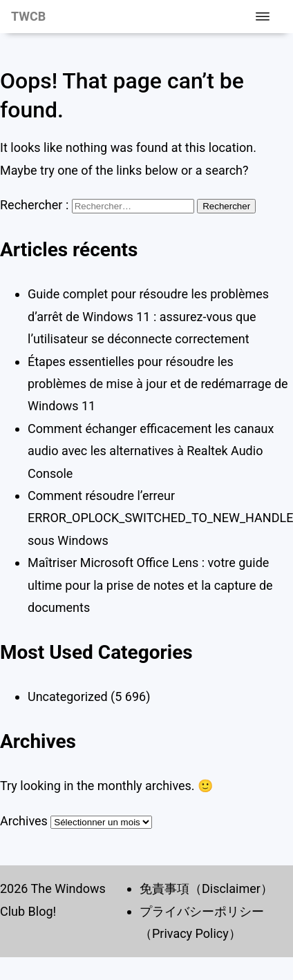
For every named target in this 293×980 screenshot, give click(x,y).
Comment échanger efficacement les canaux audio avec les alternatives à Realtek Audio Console (151, 451)
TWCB (28, 16)
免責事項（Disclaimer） (206, 888)
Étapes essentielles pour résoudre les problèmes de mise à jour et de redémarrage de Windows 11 (158, 384)
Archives (24, 821)
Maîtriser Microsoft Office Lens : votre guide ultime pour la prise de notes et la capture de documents (150, 585)
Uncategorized (68, 696)
